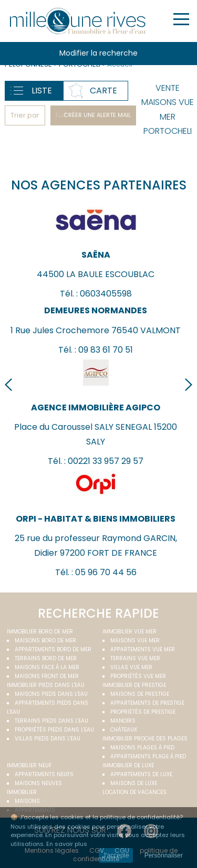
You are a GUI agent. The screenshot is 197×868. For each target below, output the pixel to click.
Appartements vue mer (143, 649)
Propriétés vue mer (138, 676)
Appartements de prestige (147, 703)
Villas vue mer (131, 667)
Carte (103, 91)
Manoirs (123, 721)
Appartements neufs (44, 774)
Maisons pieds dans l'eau (51, 694)
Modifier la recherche (98, 53)
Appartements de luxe (141, 774)
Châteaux (124, 730)
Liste (42, 91)
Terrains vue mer (135, 658)
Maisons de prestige (140, 694)
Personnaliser (164, 855)
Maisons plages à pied (142, 748)
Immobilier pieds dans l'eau (46, 685)
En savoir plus (67, 844)
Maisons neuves (38, 783)
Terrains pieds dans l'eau (51, 721)
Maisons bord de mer (45, 641)
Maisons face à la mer (47, 667)
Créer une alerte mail (97, 115)
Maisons (27, 801)
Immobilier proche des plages (145, 739)
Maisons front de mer (47, 676)
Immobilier (22, 792)
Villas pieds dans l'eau (48, 739)
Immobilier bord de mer (40, 632)
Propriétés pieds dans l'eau (54, 730)
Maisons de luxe (134, 783)
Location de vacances (134, 792)
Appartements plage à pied (148, 756)
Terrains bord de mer (46, 658)
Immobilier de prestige (134, 685)
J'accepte (116, 855)
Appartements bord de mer (53, 649)
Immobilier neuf (29, 765)
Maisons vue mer (135, 641)
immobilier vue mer (129, 632)
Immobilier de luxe (128, 765)
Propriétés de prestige (143, 712)
